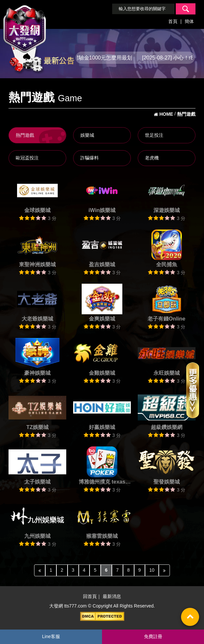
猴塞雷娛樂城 (102, 536)
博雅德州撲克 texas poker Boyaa (102, 482)
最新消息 (112, 597)
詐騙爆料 (90, 158)
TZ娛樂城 (37, 427)
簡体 (189, 21)
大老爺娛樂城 (37, 319)
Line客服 (51, 636)
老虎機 (152, 158)
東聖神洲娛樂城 (37, 264)
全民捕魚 (167, 264)
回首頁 (90, 597)
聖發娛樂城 (167, 482)
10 (152, 570)
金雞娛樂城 (102, 373)
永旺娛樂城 (167, 373)
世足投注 (154, 135)
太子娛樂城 (37, 482)
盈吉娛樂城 (102, 264)
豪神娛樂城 (37, 373)
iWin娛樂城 (102, 210)
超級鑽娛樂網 (167, 427)
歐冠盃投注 (27, 158)
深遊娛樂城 (167, 210)
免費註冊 (153, 636)
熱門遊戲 (25, 135)
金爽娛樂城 (102, 319)
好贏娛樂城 (102, 427)
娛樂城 (87, 135)
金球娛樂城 (37, 210)
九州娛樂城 (37, 536)
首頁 (173, 21)
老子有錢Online (166, 319)
